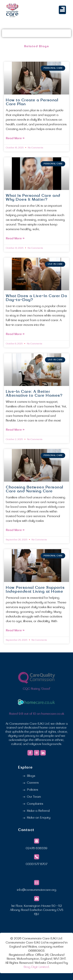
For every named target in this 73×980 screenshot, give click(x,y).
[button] (62, 10)
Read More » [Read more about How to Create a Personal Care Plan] (15, 138)
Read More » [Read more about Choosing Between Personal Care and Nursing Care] (15, 530)
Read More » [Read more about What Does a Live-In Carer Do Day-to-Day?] (15, 334)
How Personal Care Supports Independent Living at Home (35, 590)
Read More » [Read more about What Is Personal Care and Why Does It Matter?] (15, 238)
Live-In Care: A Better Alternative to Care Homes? (34, 394)
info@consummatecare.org (37, 890)
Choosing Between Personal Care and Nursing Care (35, 489)
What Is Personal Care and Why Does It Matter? (33, 198)
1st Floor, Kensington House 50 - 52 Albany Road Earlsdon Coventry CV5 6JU (37, 910)
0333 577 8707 (36, 864)
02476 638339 (36, 848)
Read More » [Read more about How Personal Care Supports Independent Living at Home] (15, 630)
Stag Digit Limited (36, 967)
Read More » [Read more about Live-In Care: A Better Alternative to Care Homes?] (15, 430)
